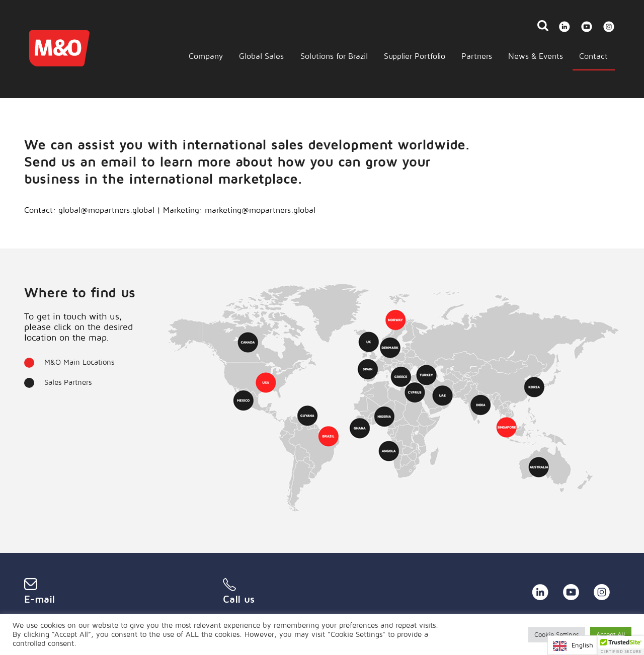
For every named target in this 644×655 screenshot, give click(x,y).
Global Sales (261, 56)
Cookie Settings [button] (557, 634)
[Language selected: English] (586, 645)
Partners (477, 56)
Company (206, 56)
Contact (593, 56)
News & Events (536, 56)
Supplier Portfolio (415, 56)
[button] (621, 645)
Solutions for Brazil (334, 56)
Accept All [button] (611, 634)
